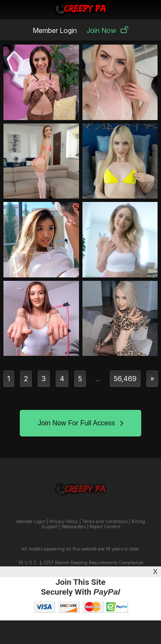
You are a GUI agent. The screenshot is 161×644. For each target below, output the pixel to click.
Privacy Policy (64, 521)
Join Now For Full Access (80, 423)
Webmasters (74, 527)
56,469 (125, 379)
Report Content (105, 527)
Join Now (108, 30)
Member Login (55, 30)
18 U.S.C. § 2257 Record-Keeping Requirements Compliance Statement (81, 565)
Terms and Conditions (105, 521)
